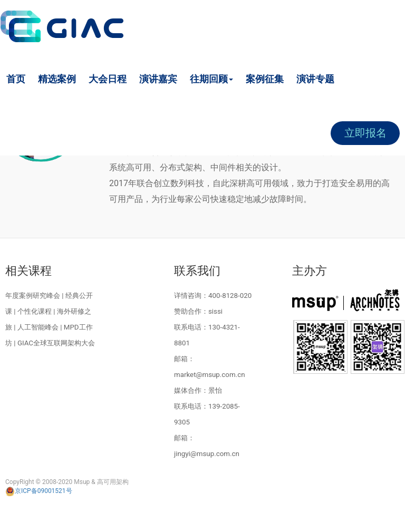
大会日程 (108, 79)
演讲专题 (315, 79)
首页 (16, 79)
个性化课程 (35, 311)
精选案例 (57, 79)
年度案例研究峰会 (33, 296)
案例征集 (265, 79)
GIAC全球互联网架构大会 (56, 343)
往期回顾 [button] (211, 79)
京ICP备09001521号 (39, 491)
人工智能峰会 (38, 327)
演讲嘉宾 (158, 79)
